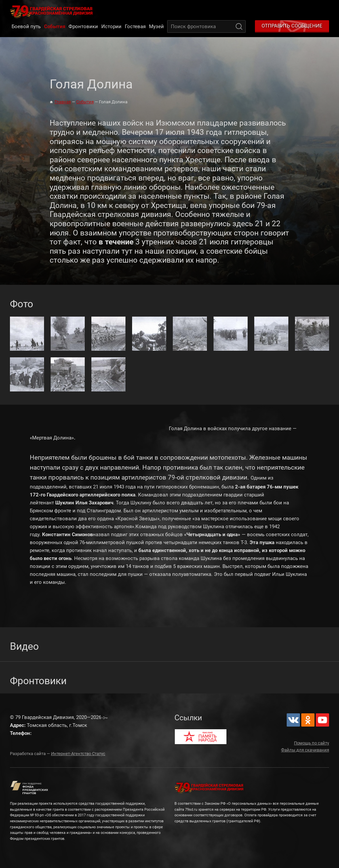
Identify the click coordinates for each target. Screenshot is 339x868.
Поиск (239, 26)
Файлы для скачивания (305, 750)
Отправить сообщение (292, 26)
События (55, 26)
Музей (156, 26)
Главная (63, 102)
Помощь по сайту (312, 743)
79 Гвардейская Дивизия (53, 11)
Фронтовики (83, 26)
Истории (111, 26)
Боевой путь (26, 26)
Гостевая (135, 26)
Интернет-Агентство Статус (78, 754)
